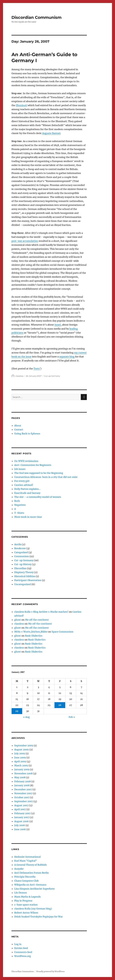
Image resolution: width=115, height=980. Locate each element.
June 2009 (20, 757)
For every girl (22, 481)
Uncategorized (23, 584)
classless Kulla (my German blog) (33, 909)
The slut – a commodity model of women (38, 497)
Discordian (20, 568)
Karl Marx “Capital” (26, 861)
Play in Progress (23, 901)
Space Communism (63, 632)
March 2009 (21, 765)
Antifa (18, 544)
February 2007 (22, 813)
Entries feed (21, 948)
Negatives (20, 505)
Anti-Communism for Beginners (33, 465)
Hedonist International (27, 857)
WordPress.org (23, 956)
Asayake (19, 869)
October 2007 (22, 797)
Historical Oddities (25, 576)
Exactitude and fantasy (27, 493)
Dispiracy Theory (24, 572)
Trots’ (37, 369)
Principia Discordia (25, 877)
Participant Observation (28, 580)
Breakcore (20, 548)
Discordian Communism (36, 17)
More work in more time (28, 517)
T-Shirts (19, 513)
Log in (18, 944)
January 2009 (22, 769)
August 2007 (21, 805)
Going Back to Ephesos (27, 434)
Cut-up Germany (52, 376)
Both (17, 501)
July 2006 (20, 825)
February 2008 (23, 781)
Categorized (21, 552)
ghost (18, 620)
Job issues (20, 469)
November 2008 (23, 773)
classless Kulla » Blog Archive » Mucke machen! (41, 612)
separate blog (67, 357)
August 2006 (22, 821)
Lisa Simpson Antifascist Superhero (34, 889)
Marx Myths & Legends (27, 897)
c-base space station (26, 905)
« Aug (26, 717)
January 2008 (22, 785)
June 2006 (20, 829)
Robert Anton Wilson (26, 913)
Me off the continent (37, 620)
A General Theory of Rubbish (31, 865)
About (18, 426)
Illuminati (22, 105)
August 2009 (22, 749)
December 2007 (23, 789)
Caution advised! (24, 485)
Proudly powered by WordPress (50, 972)
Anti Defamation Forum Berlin (32, 873)
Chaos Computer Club (26, 881)
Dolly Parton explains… (27, 489)
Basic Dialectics (34, 636)
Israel (58, 325)
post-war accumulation (25, 241)
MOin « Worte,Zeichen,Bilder (31, 632)
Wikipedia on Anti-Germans (30, 885)
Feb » (72, 717)
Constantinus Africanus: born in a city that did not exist (46, 477)
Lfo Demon (21, 893)
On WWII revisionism (26, 461)
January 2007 (22, 817)
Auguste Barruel (51, 133)
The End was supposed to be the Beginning (39, 473)
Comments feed (23, 952)
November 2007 (23, 793)
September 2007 (24, 801)
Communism (22, 556)
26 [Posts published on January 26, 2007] (60, 705)
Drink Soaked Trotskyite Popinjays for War (38, 917)
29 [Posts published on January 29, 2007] (17, 711)
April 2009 (20, 761)
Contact (19, 430)
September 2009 (24, 746)
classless (19, 376)
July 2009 (20, 753)
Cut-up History (23, 564)
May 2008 (20, 777)
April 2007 (20, 809)
